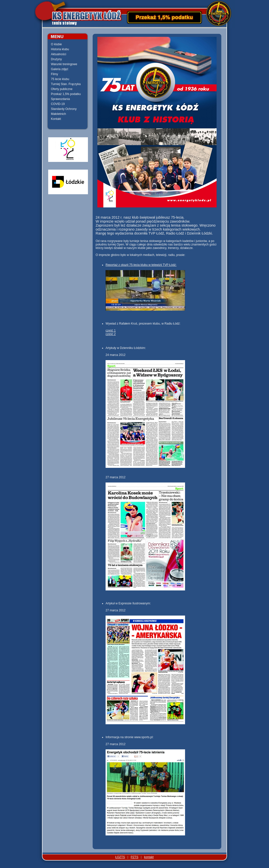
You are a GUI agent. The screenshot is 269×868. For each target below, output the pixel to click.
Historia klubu (60, 49)
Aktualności (58, 54)
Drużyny (56, 59)
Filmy (55, 74)
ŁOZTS (120, 857)
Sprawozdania (60, 99)
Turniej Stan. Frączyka (66, 84)
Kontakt (56, 119)
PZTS (134, 857)
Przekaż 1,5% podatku (66, 94)
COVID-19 (58, 104)
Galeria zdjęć (60, 69)
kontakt (149, 857)
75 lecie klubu (60, 79)
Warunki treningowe (64, 64)
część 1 (111, 331)
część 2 (111, 334)
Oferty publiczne (62, 89)
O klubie (56, 44)
